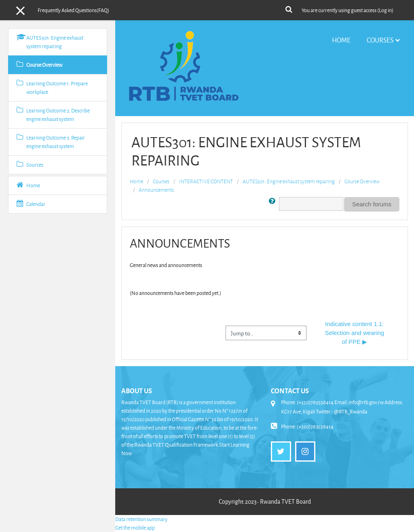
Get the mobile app (135, 528)
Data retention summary (141, 519)
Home (341, 40)
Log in (385, 10)
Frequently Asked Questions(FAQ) (73, 10)
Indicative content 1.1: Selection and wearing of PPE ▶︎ (355, 333)
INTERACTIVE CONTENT (206, 181)
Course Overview (362, 181)
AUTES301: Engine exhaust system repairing (289, 181)
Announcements (156, 190)
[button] (289, 8)
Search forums (372, 204)
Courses (380, 40)
